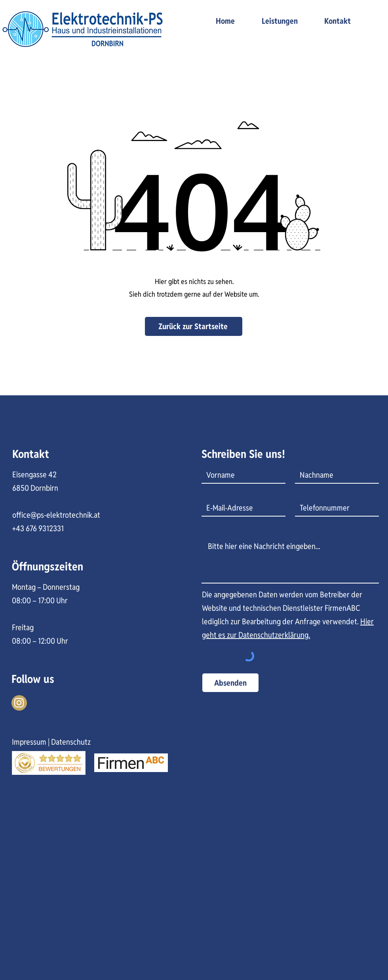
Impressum (29, 742)
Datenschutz (71, 742)
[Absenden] (230, 683)
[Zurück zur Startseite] (194, 326)
